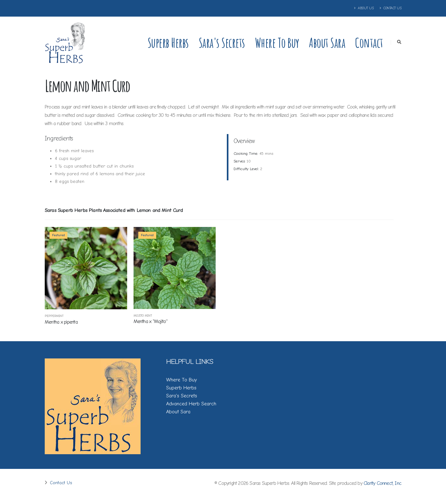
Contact (369, 43)
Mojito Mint (143, 316)
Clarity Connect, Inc (382, 483)
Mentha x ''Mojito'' (150, 321)
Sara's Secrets (222, 43)
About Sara (327, 43)
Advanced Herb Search (191, 404)
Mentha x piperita (61, 322)
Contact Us (390, 8)
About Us (364, 8)
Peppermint (54, 316)
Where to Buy (277, 43)
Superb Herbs (168, 43)
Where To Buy (181, 380)
